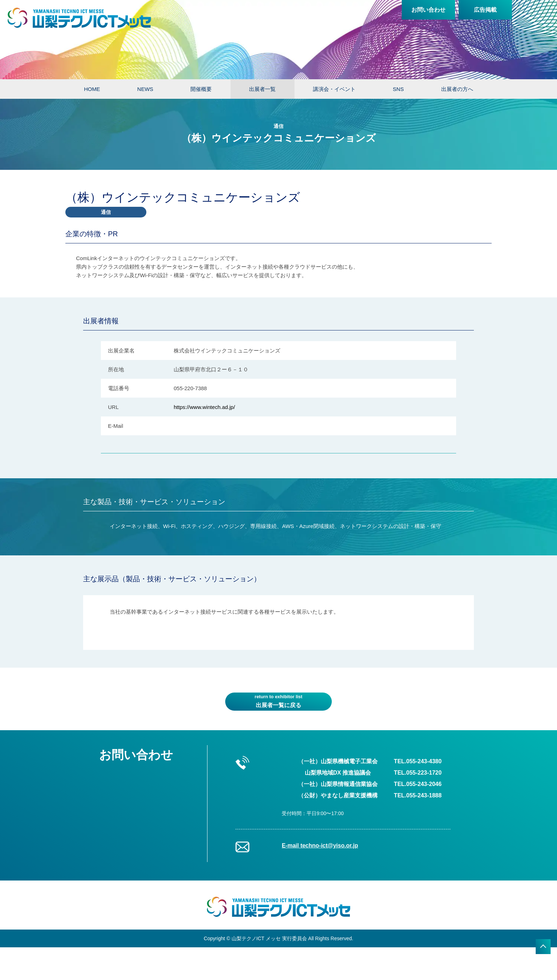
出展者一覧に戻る (278, 701)
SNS (398, 89)
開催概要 (201, 89)
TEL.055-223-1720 (418, 773)
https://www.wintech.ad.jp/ (204, 407)
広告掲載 (485, 10)
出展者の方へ (457, 89)
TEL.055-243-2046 (418, 784)
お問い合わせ (428, 10)
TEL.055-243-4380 (418, 761)
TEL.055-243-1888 (418, 795)
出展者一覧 (262, 89)
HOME (92, 89)
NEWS (145, 89)
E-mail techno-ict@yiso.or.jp (320, 846)
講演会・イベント (334, 89)
